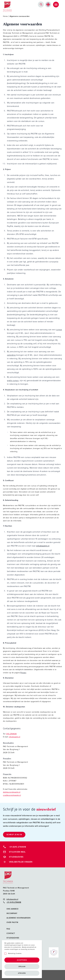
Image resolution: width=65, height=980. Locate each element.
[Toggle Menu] (56, 4)
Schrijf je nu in (14, 835)
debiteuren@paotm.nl (12, 792)
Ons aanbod (12, 909)
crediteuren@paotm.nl (12, 795)
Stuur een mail (14, 852)
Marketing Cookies (15, 953)
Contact (11, 933)
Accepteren (22, 960)
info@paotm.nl (43, 546)
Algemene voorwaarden (18, 918)
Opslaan (22, 967)
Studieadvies (13, 857)
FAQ (8, 929)
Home (5, 16)
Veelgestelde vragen (18, 862)
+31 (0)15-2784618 (15, 847)
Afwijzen (22, 973)
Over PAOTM (12, 922)
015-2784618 (11, 734)
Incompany (12, 913)
